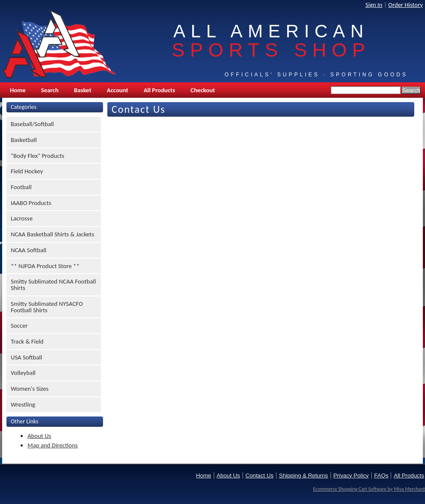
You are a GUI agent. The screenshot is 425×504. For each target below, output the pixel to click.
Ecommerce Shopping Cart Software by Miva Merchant (369, 489)
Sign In (374, 5)
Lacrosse (22, 218)
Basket (82, 90)
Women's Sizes (30, 389)
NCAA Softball (29, 250)
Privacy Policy (351, 475)
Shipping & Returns (304, 475)
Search (50, 90)
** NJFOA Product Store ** (45, 266)
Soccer (19, 326)
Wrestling (23, 404)
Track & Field (27, 341)
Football (21, 187)
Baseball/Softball (32, 124)
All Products (159, 90)
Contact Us (260, 475)
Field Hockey (27, 171)
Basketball (24, 140)
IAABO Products (31, 203)
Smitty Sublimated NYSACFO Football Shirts (47, 307)
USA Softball (26, 357)
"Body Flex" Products (38, 156)
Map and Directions (53, 445)
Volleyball (23, 373)
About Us (39, 436)
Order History (405, 5)
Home (18, 90)
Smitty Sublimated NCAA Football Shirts (53, 285)
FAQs (381, 475)
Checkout (203, 90)
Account (118, 90)
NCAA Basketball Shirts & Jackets (52, 234)
